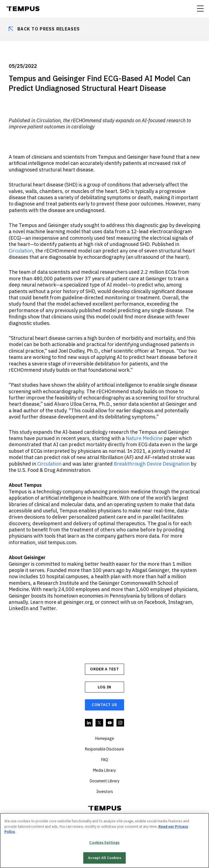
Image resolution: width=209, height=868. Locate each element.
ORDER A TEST (104, 669)
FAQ (105, 760)
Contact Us (104, 705)
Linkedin (89, 723)
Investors (105, 792)
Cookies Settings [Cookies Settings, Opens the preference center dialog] (104, 843)
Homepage (105, 738)
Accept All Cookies (104, 858)
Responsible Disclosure (104, 749)
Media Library (104, 770)
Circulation (21, 251)
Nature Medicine (144, 438)
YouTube (110, 723)
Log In (104, 687)
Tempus (23, 9)
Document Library (105, 781)
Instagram (121, 723)
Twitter (100, 723)
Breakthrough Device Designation (152, 464)
